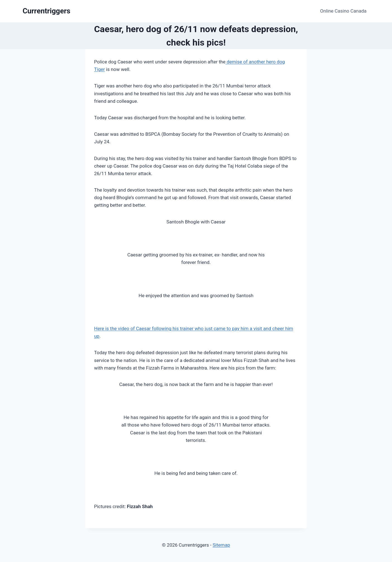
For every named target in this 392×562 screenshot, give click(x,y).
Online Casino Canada (343, 11)
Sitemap (221, 545)
